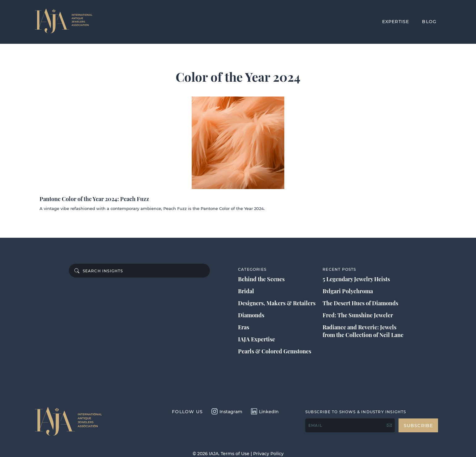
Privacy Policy (268, 454)
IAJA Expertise (257, 339)
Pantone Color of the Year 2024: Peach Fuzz (94, 199)
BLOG (429, 22)
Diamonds (251, 315)
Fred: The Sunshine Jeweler (358, 315)
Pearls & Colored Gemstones (275, 351)
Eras (244, 327)
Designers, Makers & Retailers (277, 303)
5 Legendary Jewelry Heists (356, 279)
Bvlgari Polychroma (348, 291)
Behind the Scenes (261, 279)
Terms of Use (235, 454)
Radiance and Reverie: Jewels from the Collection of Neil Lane (363, 331)
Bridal (246, 291)
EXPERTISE (396, 22)
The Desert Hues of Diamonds (360, 303)
